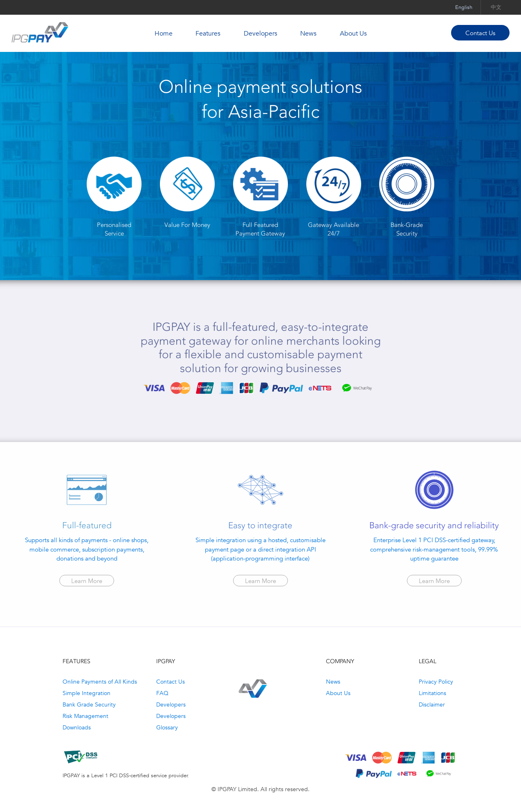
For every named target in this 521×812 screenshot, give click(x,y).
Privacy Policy (436, 682)
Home (164, 34)
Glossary (167, 727)
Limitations (432, 693)
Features (208, 34)
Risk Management (85, 716)
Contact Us (480, 33)
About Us (353, 34)
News (308, 34)
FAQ (162, 693)
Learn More (87, 581)
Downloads (77, 727)
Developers (260, 34)
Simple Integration (86, 693)
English (464, 7)
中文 (496, 7)
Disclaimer (432, 704)
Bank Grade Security (89, 704)
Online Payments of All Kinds (100, 682)
